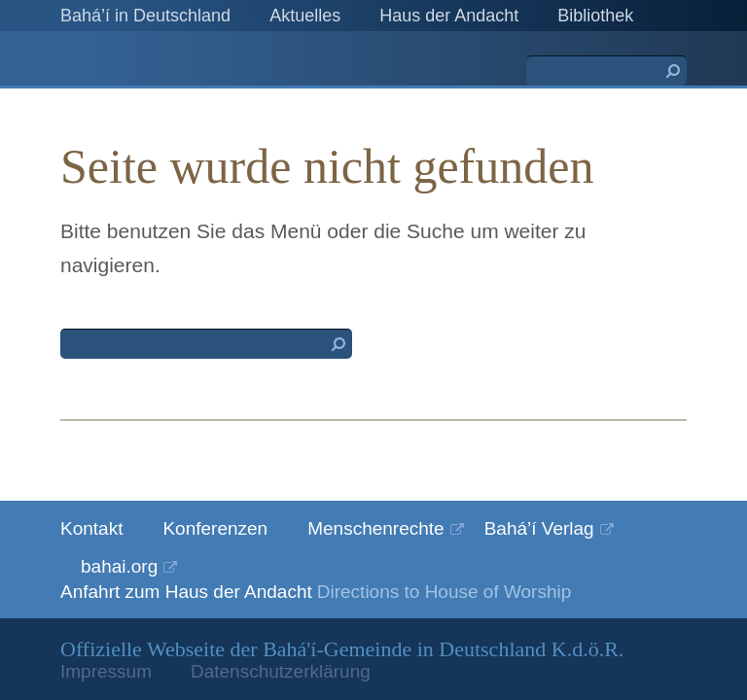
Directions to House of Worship (445, 592)
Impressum (106, 671)
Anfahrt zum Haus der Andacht (186, 592)
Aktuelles (305, 16)
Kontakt (91, 528)
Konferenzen (215, 528)
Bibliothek (595, 16)
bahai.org (119, 566)
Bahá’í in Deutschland (145, 16)
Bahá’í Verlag (539, 528)
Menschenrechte (375, 528)
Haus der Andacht (449, 16)
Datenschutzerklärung (281, 671)
